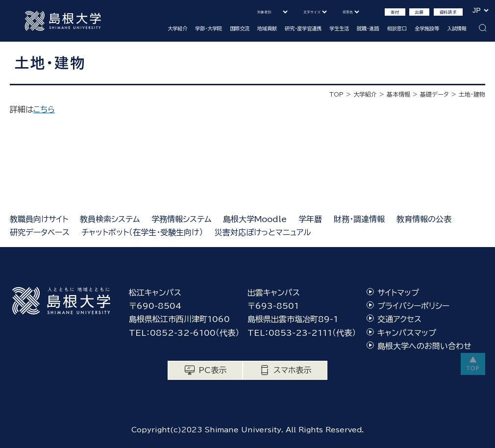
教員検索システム (110, 219)
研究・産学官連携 (303, 28)
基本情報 (398, 94)
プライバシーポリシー (413, 306)
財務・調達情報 (359, 219)
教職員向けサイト (39, 219)
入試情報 (457, 28)
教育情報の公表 (424, 219)
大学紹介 (177, 28)
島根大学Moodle (255, 219)
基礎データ (434, 94)
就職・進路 (368, 28)
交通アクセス (399, 319)
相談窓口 (397, 28)
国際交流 (240, 28)
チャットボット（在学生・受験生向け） (142, 232)
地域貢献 (267, 28)
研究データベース (40, 232)
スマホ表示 (292, 370)
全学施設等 (427, 28)
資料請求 (448, 12)
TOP (336, 94)
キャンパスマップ (407, 333)
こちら (44, 109)
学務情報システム (181, 219)
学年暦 (310, 219)
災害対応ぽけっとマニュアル (263, 232)
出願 (420, 12)
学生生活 (339, 28)
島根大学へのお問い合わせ (424, 346)
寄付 (395, 12)
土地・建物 (472, 94)
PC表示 (212, 370)
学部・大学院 (209, 28)
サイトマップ (398, 293)
